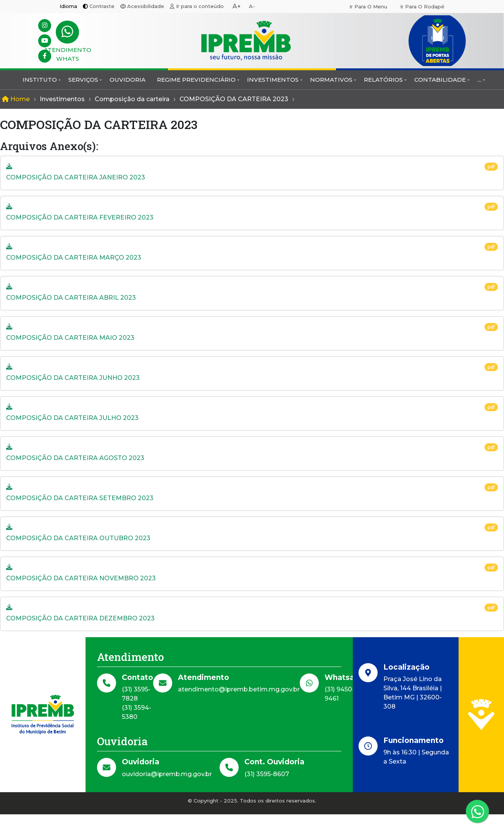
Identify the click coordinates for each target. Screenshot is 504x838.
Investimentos (273, 80)
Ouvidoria (128, 80)
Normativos (331, 80)
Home (16, 99)
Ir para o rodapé (422, 6)
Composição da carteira (132, 99)
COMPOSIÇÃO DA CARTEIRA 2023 (234, 99)
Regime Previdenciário (196, 80)
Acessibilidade (146, 6)
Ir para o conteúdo (200, 6)
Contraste (102, 6)
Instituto (40, 80)
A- (252, 6)
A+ (237, 6)
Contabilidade (440, 80)
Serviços (83, 80)
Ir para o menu (368, 6)
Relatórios (383, 80)
